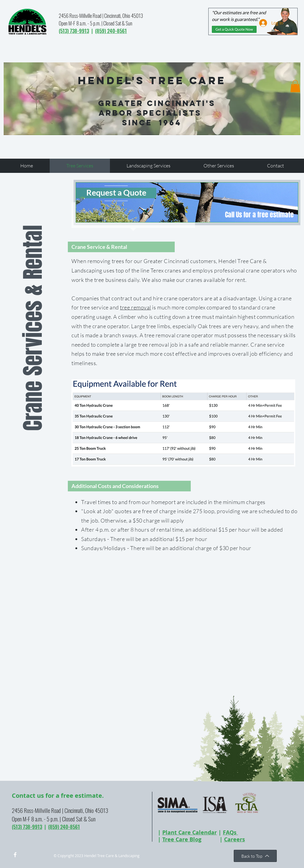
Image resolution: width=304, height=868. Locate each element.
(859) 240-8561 (111, 31)
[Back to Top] (255, 856)
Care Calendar (197, 832)
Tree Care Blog (182, 839)
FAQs (230, 832)
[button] (295, 86)
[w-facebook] (15, 855)
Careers (235, 839)
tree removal (135, 307)
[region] (187, 202)
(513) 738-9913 (74, 31)
